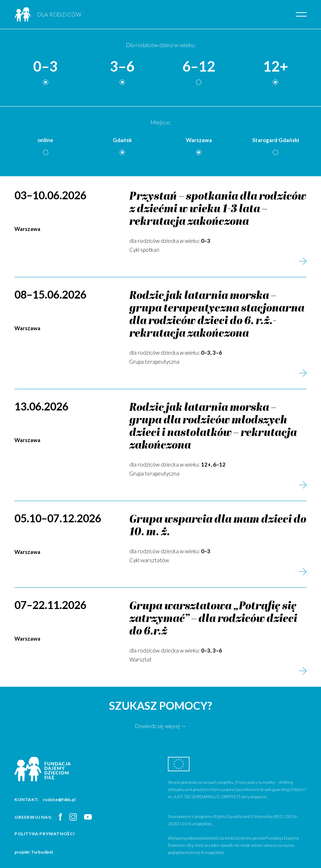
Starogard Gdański (276, 140)
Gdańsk (122, 140)
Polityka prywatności (45, 834)
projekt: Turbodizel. (34, 852)
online (45, 140)
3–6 (122, 67)
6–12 (199, 67)
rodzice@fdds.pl (59, 799)
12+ (276, 67)
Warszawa (199, 140)
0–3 (45, 67)
